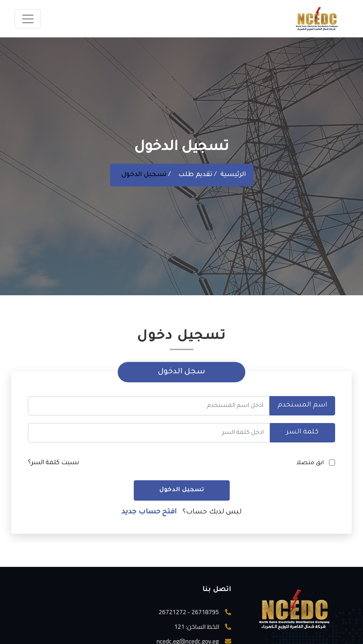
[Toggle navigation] (28, 19)
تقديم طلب (196, 175)
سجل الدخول (181, 372)
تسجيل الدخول (182, 490)
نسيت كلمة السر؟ (53, 463)
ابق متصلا (310, 463)
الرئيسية (233, 175)
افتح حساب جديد (149, 512)
